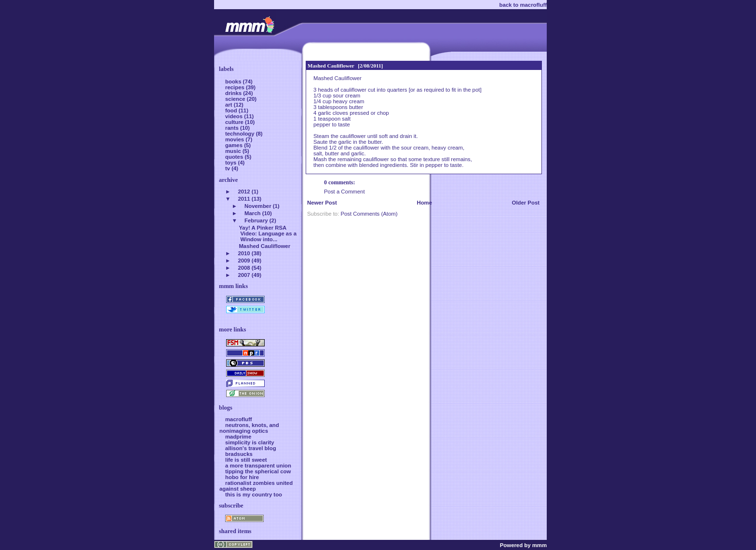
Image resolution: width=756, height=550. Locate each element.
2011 (244, 199)
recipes (236, 87)
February (256, 220)
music (234, 151)
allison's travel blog (251, 448)
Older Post (526, 203)
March (252, 213)
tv (228, 168)
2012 (244, 192)
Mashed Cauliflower (331, 66)
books (234, 82)
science (236, 99)
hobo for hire (242, 477)
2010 (244, 253)
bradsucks (239, 454)
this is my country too (254, 495)
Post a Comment (344, 192)
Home (424, 203)
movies (235, 139)
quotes (235, 157)
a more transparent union (258, 466)
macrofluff (239, 419)
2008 (244, 268)
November (258, 206)
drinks (234, 93)
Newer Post (322, 203)
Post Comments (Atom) (369, 214)
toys (232, 163)
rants (233, 128)
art (229, 105)
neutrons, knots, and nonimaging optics (249, 428)
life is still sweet (246, 460)
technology (241, 134)
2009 (244, 261)
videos (235, 116)
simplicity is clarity (250, 442)
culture (235, 122)
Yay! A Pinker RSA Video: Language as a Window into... (268, 234)
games (235, 145)
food (232, 110)
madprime (238, 437)
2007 (244, 275)
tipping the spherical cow (258, 471)
